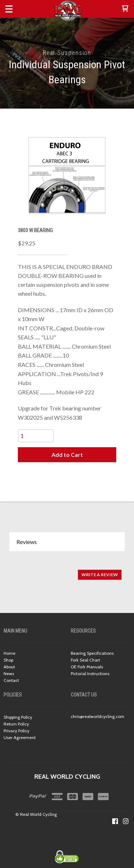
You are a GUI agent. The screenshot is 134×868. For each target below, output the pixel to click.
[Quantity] (36, 436)
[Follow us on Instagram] (126, 821)
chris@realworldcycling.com (98, 716)
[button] (125, 9)
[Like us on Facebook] (115, 821)
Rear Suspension (67, 53)
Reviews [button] (27, 542)
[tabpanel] (67, 571)
